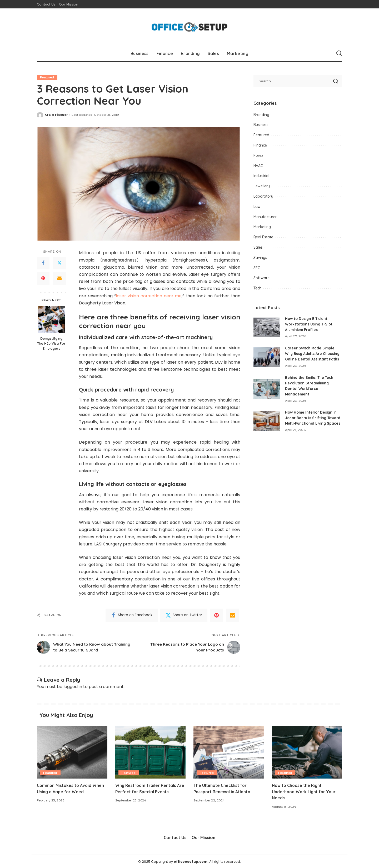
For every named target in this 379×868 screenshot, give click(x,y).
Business (261, 125)
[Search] (339, 53)
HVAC (258, 166)
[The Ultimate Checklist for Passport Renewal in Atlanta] (229, 752)
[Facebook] (43, 263)
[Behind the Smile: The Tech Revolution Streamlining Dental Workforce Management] (267, 389)
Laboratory (263, 196)
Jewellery (262, 186)
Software (261, 278)
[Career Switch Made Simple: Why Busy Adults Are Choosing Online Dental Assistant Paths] (267, 357)
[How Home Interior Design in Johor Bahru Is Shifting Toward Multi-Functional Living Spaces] (267, 424)
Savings (260, 258)
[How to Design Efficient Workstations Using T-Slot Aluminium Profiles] (267, 327)
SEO (257, 268)
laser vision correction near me (149, 296)
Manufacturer (265, 217)
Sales (258, 247)
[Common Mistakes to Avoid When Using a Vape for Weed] (72, 752)
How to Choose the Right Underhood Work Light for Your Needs (305, 791)
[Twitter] (59, 263)
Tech (257, 288)
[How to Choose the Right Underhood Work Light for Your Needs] (307, 752)
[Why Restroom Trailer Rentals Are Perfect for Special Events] (151, 752)
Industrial (261, 176)
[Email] (59, 278)
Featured (47, 77)
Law (257, 207)
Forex (258, 155)
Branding (261, 115)
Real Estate (263, 237)
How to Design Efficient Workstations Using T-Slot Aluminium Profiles (309, 324)
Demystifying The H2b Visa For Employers (51, 344)
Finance (260, 145)
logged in (73, 687)
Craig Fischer (56, 115)
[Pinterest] (43, 278)
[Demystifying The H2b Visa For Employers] (51, 320)
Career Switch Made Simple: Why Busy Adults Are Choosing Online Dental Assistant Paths (313, 354)
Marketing (262, 227)
